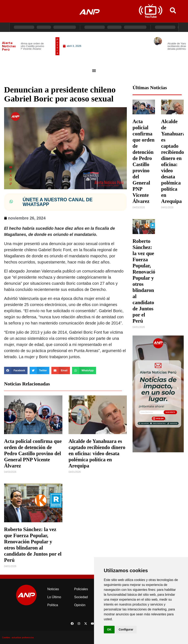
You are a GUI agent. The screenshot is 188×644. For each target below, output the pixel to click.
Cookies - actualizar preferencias (18, 638)
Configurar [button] (126, 629)
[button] (16, 370)
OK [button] (109, 629)
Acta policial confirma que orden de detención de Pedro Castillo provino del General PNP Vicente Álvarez (33, 453)
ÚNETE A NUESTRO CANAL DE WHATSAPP (58, 202)
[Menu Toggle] (94, 71)
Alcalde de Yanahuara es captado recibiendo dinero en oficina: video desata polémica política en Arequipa (97, 453)
